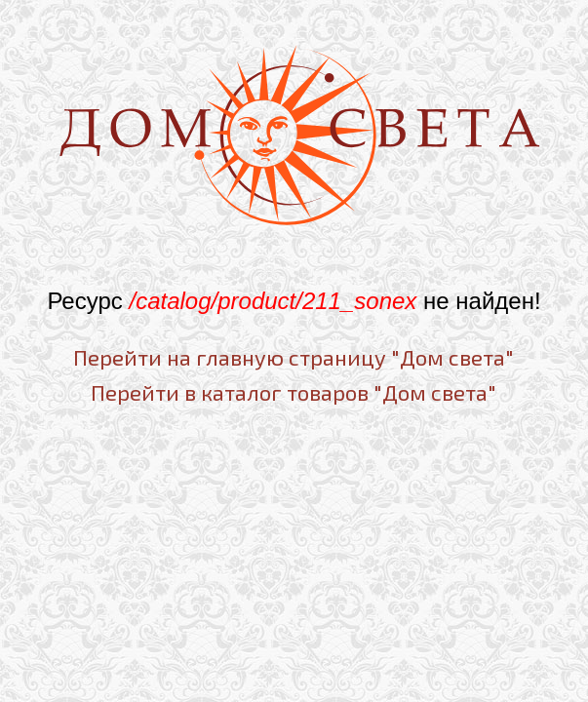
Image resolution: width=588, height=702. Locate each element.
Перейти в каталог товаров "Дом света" (294, 392)
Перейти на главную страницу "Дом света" (294, 357)
